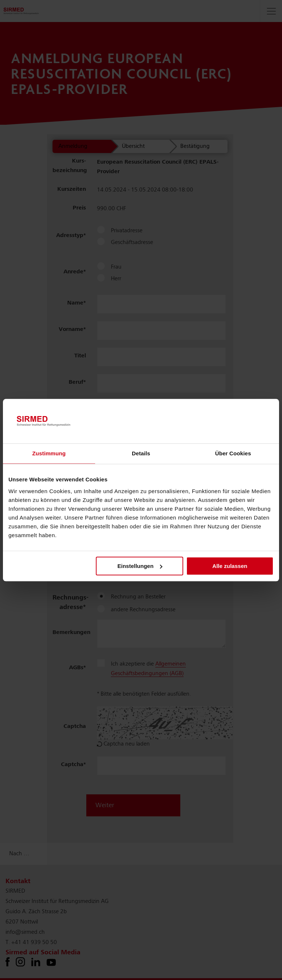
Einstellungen (140, 566)
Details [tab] (141, 454)
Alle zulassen (230, 566)
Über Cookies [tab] (233, 454)
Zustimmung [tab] (49, 454)
